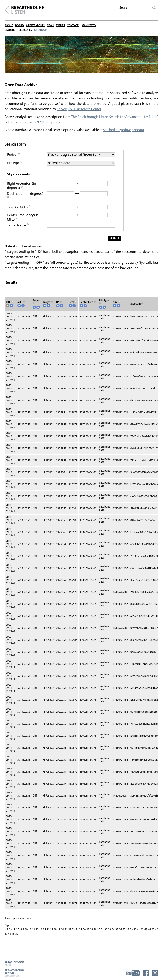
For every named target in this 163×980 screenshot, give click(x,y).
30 (99, 931)
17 (52, 931)
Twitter (155, 973)
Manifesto (89, 26)
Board (19, 26)
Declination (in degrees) (25, 197)
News (50, 26)
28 (91, 931)
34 (113, 931)
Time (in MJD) (19, 209)
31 (102, 931)
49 (13, 935)
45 (153, 931)
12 (34, 931)
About (9, 26)
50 (31, 920)
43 (146, 931)
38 (128, 931)
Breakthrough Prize (14, 963)
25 (81, 931)
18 (55, 931)
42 (142, 931)
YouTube (133, 973)
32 (106, 931)
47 (6, 935)
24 (77, 931)
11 (30, 931)
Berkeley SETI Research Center (79, 110)
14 (41, 931)
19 (59, 931)
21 (66, 931)
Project (14, 156)
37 (124, 931)
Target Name (18, 227)
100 (35, 920)
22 (70, 931)
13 (37, 931)
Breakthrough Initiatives (7, 10)
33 (110, 931)
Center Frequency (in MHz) (23, 219)
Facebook (146, 973)
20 (27, 920)
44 (149, 931)
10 (26, 931)
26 (84, 931)
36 (120, 931)
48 (10, 935)
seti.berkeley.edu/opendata (124, 131)
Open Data (41, 30)
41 (139, 931)
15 (44, 931)
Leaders (10, 30)
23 (73, 931)
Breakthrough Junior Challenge (14, 973)
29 (95, 931)
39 (131, 931)
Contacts (73, 26)
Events (60, 26)
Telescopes (25, 30)
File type (15, 164)
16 (48, 931)
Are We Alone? (35, 26)
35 (117, 931)
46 (157, 931)
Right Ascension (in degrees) (22, 187)
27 (88, 931)
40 (135, 931)
